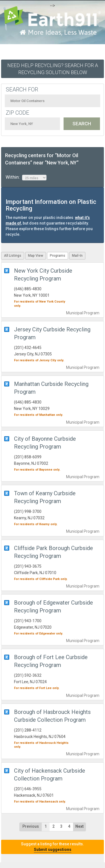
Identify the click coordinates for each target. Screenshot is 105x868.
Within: (26, 177)
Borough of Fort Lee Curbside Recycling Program (51, 661)
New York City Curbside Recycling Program (43, 275)
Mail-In (77, 256)
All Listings (13, 256)
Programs (58, 256)
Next (80, 826)
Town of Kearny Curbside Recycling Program (45, 497)
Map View (36, 256)
